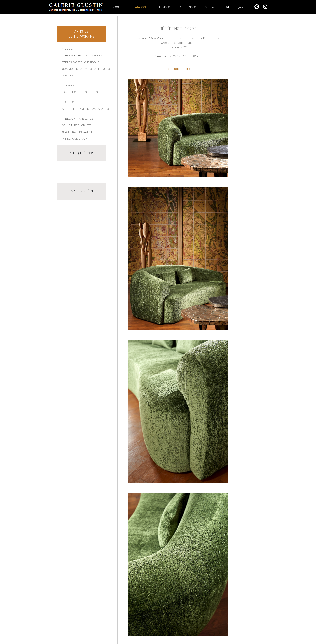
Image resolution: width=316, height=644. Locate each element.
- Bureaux (79, 55)
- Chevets (85, 69)
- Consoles (94, 55)
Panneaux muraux (75, 139)
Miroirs (68, 75)
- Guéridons (91, 62)
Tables (67, 55)
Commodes (70, 69)
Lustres (68, 102)
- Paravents (86, 132)
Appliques (69, 109)
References (187, 7)
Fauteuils (69, 92)
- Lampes (83, 109)
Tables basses (72, 62)
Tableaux (69, 119)
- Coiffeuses (101, 69)
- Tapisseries (85, 119)
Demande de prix (178, 69)
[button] (236, 7)
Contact (211, 7)
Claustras (70, 132)
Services (164, 7)
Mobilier (68, 49)
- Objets (86, 125)
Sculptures (71, 125)
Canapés (68, 85)
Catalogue (141, 7)
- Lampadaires (99, 109)
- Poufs (92, 92)
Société (119, 7)
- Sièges (82, 92)
